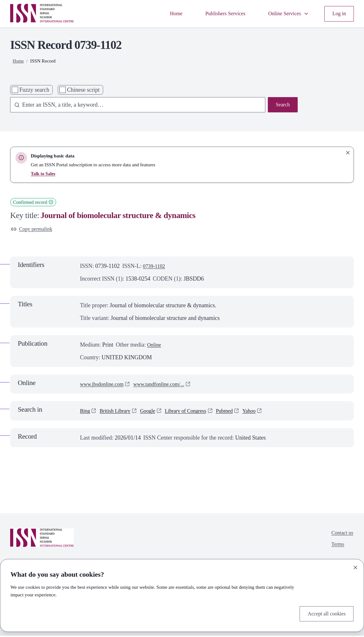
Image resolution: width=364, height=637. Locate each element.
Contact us (341, 534)
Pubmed (236, 412)
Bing (86, 412)
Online (155, 346)
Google (153, 412)
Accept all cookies (324, 613)
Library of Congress (194, 412)
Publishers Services (218, 14)
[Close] (355, 566)
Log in (339, 14)
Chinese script (83, 90)
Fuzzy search (34, 90)
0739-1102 (155, 267)
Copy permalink (33, 230)
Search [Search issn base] (282, 105)
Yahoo (262, 412)
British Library (118, 412)
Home (166, 14)
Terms (336, 547)
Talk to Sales (44, 174)
